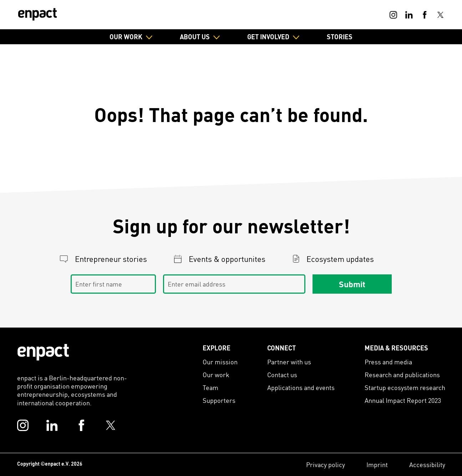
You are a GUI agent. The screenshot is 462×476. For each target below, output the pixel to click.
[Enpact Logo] (43, 352)
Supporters (219, 400)
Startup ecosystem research (405, 387)
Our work (216, 374)
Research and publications (402, 374)
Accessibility (427, 464)
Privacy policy (326, 464)
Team (210, 387)
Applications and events (301, 387)
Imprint (377, 464)
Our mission (220, 362)
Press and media (388, 362)
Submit (352, 284)
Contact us (282, 374)
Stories (340, 37)
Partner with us (289, 362)
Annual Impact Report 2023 (403, 400)
